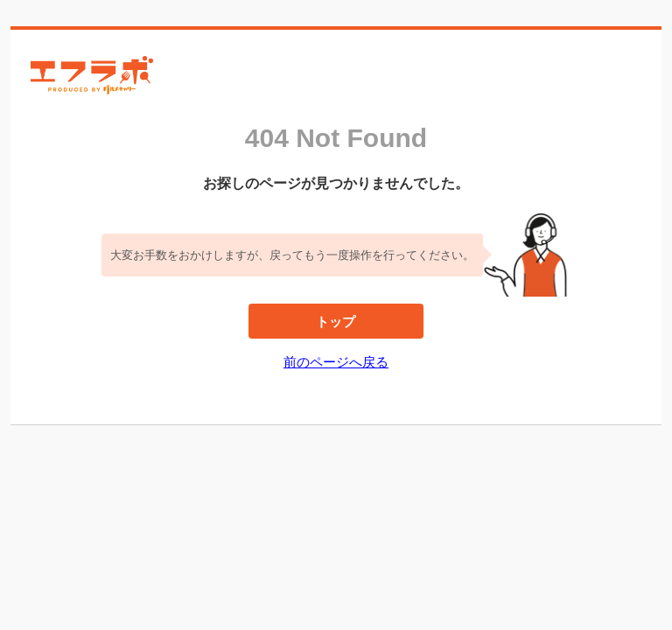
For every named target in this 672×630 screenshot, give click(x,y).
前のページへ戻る (336, 362)
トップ (336, 322)
